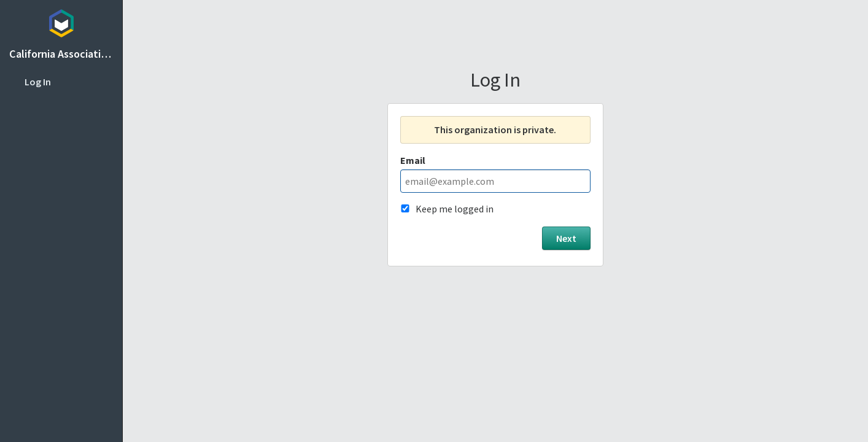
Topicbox (61, 21)
